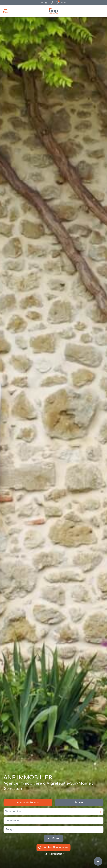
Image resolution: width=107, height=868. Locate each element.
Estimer (79, 804)
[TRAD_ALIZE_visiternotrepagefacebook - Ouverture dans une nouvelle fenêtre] (42, 3)
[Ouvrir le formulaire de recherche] (53, 840)
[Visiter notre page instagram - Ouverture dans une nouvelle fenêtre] (46, 3)
